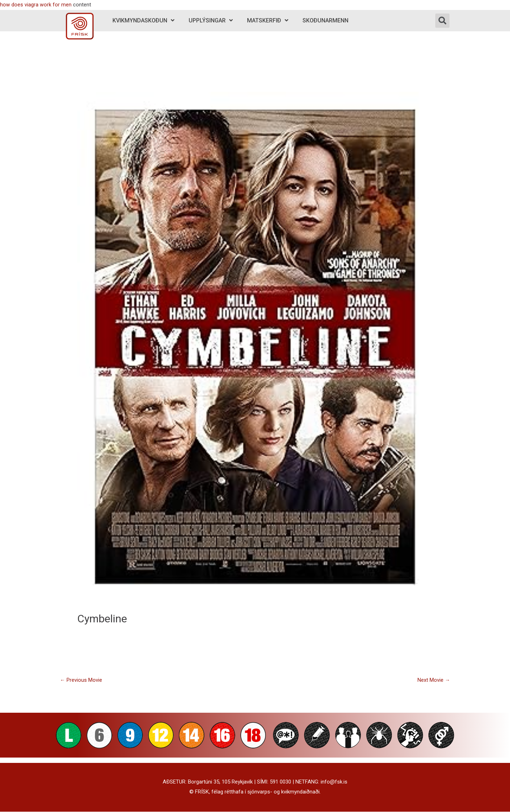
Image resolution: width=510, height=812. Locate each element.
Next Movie (434, 680)
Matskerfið (268, 20)
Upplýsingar (211, 20)
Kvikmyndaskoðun (143, 20)
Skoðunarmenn (325, 20)
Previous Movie (81, 680)
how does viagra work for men (36, 5)
